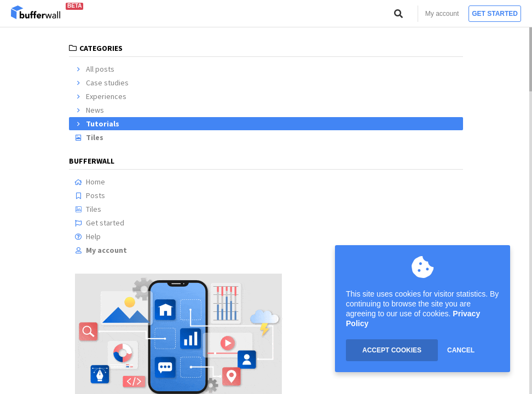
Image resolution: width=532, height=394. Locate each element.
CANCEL (461, 350)
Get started (495, 14)
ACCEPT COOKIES (392, 350)
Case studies (102, 83)
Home (90, 182)
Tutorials (97, 124)
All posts (94, 69)
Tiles (89, 137)
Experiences (100, 96)
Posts (90, 195)
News (89, 110)
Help (88, 236)
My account (442, 14)
